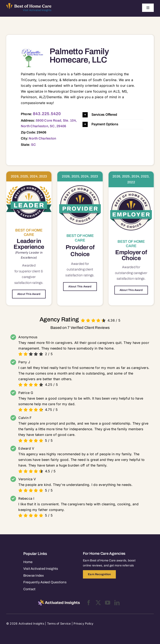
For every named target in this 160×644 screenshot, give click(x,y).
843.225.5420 (47, 114)
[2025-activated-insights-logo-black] (59, 601)
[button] (113, 115)
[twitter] (98, 603)
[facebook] (89, 603)
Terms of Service (59, 623)
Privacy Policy (83, 623)
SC (33, 145)
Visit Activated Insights (37, 10)
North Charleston (42, 138)
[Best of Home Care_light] (29, 5)
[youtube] (108, 603)
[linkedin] (117, 603)
